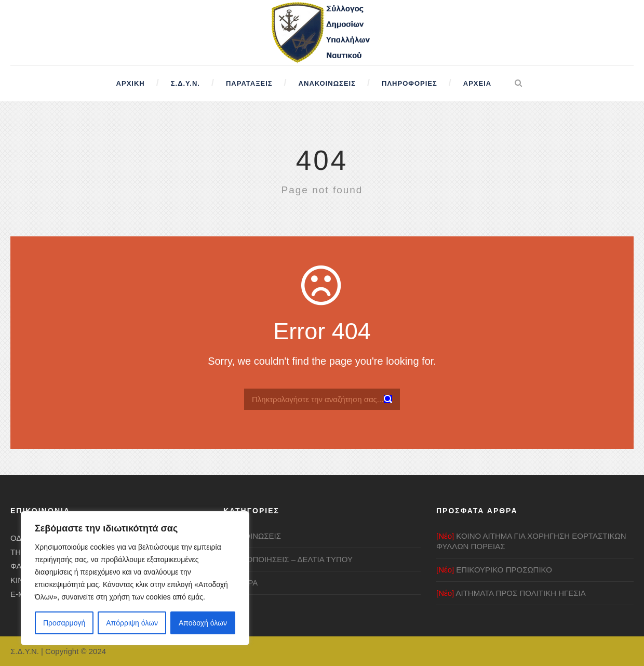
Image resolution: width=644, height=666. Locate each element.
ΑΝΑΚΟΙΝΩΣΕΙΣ (252, 536)
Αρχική (131, 83)
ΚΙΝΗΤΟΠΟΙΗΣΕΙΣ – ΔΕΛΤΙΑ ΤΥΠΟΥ (288, 559)
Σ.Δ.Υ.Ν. (185, 83)
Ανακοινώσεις (327, 83)
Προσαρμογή (64, 623)
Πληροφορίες (410, 83)
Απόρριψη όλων (132, 623)
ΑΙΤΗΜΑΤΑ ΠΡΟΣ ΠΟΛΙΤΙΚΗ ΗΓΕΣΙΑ (511, 593)
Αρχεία (477, 83)
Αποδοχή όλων (203, 623)
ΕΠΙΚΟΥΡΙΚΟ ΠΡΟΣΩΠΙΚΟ (494, 570)
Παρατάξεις (249, 83)
